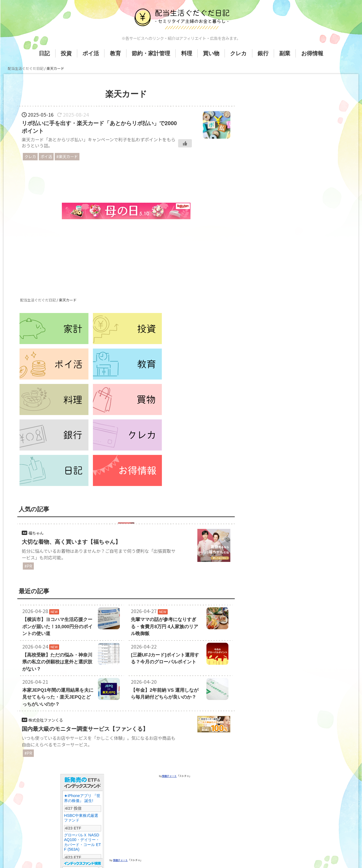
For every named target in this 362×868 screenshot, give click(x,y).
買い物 (211, 53)
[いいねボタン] (185, 143)
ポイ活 (91, 53)
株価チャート (120, 823)
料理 (187, 53)
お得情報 (312, 53)
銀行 (263, 53)
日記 (44, 53)
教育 (115, 53)
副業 (285, 53)
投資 (66, 53)
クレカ (238, 53)
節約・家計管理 (151, 53)
